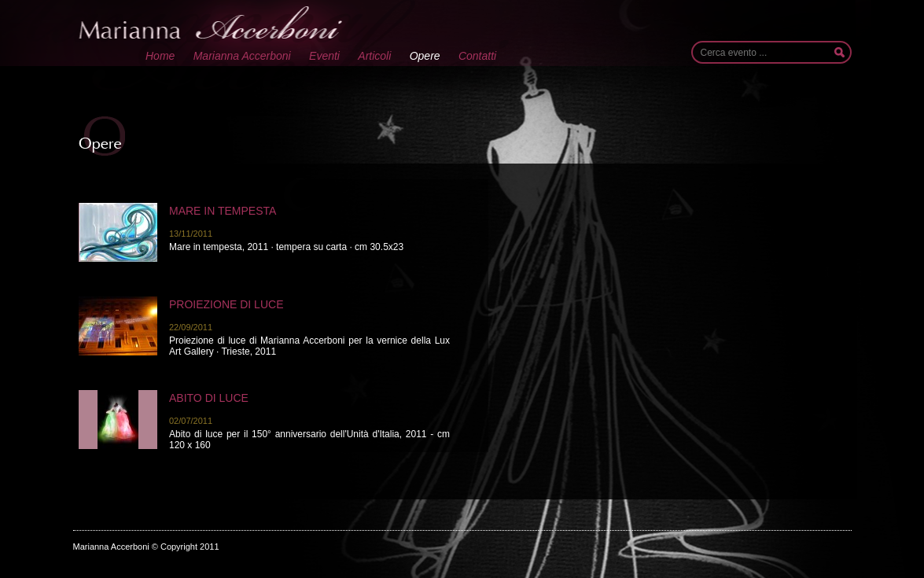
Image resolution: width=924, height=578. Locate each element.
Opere (425, 56)
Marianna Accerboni (242, 56)
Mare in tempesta (223, 211)
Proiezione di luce (226, 304)
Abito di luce (209, 398)
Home (160, 56)
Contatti (477, 56)
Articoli (374, 56)
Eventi (324, 56)
